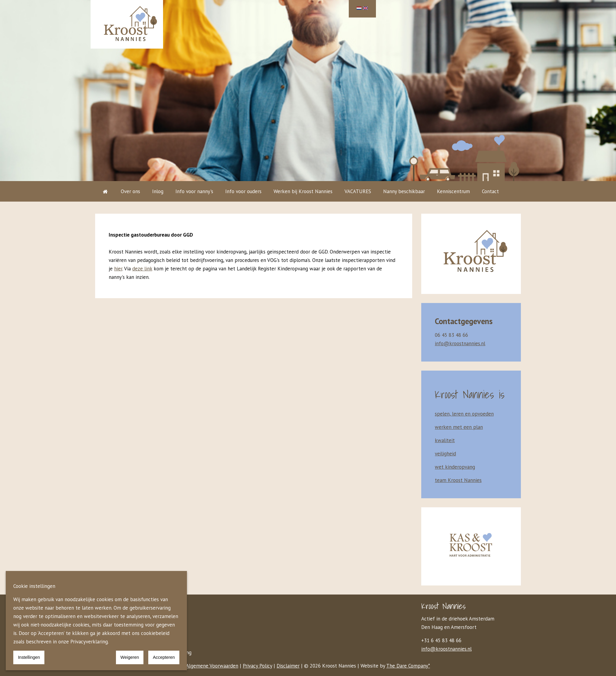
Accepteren (164, 657)
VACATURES (358, 191)
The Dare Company (407, 666)
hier (118, 269)
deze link (142, 269)
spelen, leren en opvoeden (464, 414)
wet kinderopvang (455, 467)
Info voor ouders (243, 191)
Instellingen (29, 657)
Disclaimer (288, 666)
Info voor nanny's (194, 191)
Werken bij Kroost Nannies (303, 191)
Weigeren (130, 657)
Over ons (130, 191)
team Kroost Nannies (458, 480)
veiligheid (445, 454)
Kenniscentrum (453, 191)
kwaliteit (445, 440)
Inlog (158, 191)
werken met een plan (459, 427)
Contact (490, 191)
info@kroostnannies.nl (446, 649)
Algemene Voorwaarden (212, 666)
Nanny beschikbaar (404, 191)
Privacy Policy (257, 666)
